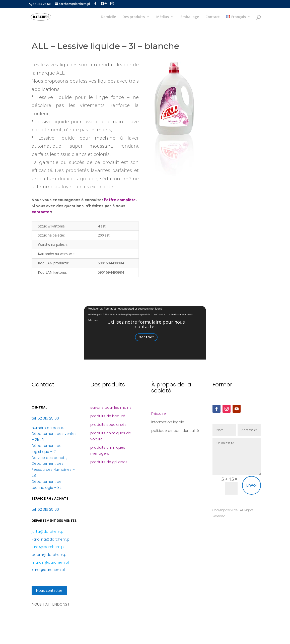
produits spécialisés (108, 425)
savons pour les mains (111, 407)
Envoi (251, 485)
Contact (213, 17)
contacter (41, 212)
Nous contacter (49, 590)
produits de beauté (108, 416)
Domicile (108, 17)
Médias (163, 17)
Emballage (190, 17)
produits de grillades (109, 462)
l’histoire (159, 414)
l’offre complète (120, 200)
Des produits (134, 17)
